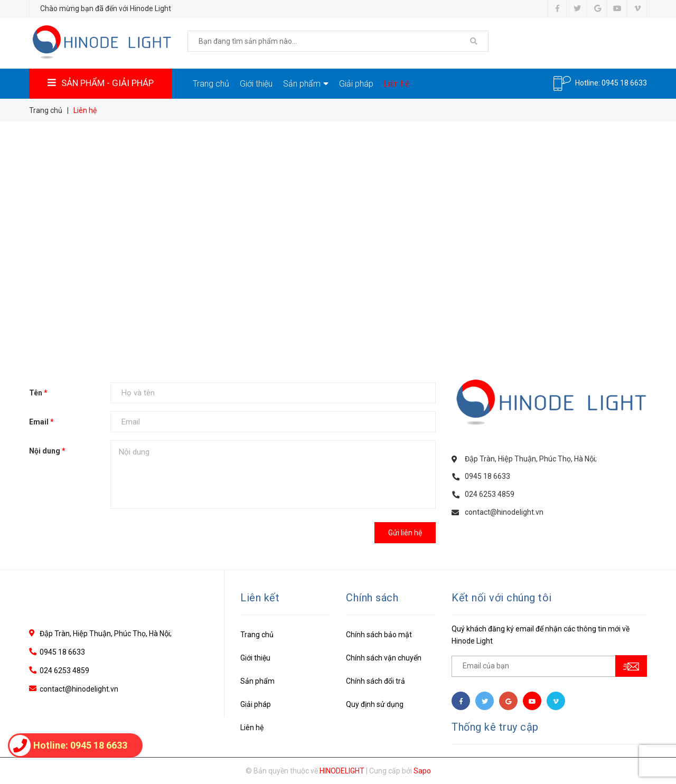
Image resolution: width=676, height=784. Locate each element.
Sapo (422, 771)
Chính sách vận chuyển (384, 658)
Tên (38, 393)
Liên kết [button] (260, 598)
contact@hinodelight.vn (504, 512)
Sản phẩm (306, 84)
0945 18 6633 (624, 82)
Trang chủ (211, 84)
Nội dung (47, 451)
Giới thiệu (256, 84)
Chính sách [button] (372, 598)
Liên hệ (397, 84)
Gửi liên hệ (405, 533)
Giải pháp (356, 84)
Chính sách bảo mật (379, 635)
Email (41, 422)
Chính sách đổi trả (375, 681)
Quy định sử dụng (375, 704)
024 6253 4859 (490, 494)
